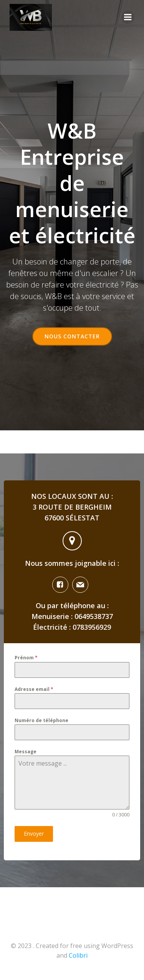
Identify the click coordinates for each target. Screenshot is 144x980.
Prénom (26, 658)
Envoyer (34, 834)
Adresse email (34, 689)
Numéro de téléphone (41, 720)
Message (26, 752)
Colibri (78, 955)
